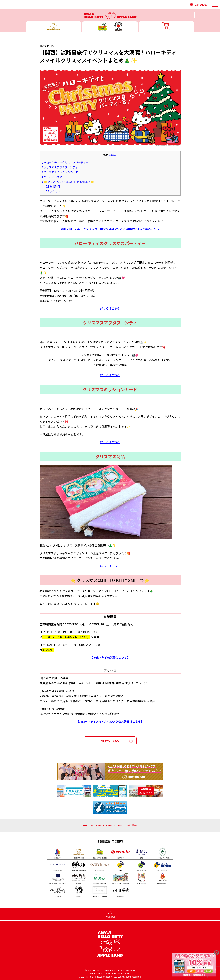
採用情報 (132, 825)
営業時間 (53, 186)
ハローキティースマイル (53, 26)
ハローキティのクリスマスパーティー (65, 162)
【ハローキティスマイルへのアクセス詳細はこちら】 (110, 721)
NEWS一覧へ (110, 741)
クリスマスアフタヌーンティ (60, 167)
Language (201, 4)
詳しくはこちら (110, 308)
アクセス (53, 191)
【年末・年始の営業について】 (110, 657)
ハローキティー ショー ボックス (110, 26)
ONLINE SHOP (167, 26)
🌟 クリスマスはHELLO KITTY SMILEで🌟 (68, 182)
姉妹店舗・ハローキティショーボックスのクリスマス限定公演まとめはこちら (110, 229)
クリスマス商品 (52, 177)
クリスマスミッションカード (60, 172)
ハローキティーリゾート (110, 15)
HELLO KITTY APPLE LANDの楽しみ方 (103, 825)
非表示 (113, 155)
